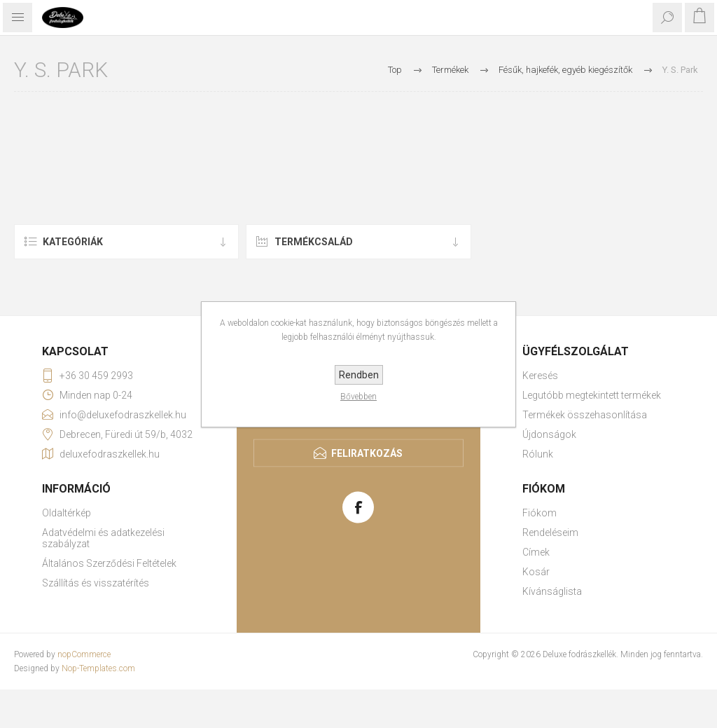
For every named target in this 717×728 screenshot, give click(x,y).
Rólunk (538, 454)
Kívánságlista (552, 591)
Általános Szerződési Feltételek (109, 563)
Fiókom (540, 513)
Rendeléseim (550, 533)
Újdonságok (549, 434)
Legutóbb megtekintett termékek (592, 395)
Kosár (536, 572)
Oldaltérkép (67, 513)
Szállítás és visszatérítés (96, 583)
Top (395, 70)
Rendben (359, 375)
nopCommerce (84, 654)
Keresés (540, 376)
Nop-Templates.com (98, 668)
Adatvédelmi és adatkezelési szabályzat (103, 538)
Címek (536, 552)
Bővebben (358, 397)
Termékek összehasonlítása (585, 415)
